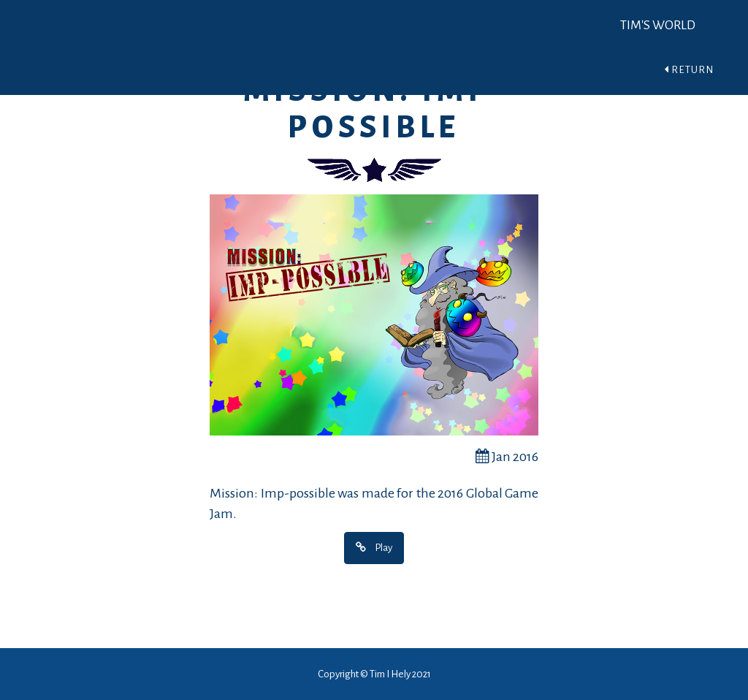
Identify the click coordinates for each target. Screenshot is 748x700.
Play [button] (374, 547)
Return (689, 69)
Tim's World (658, 25)
